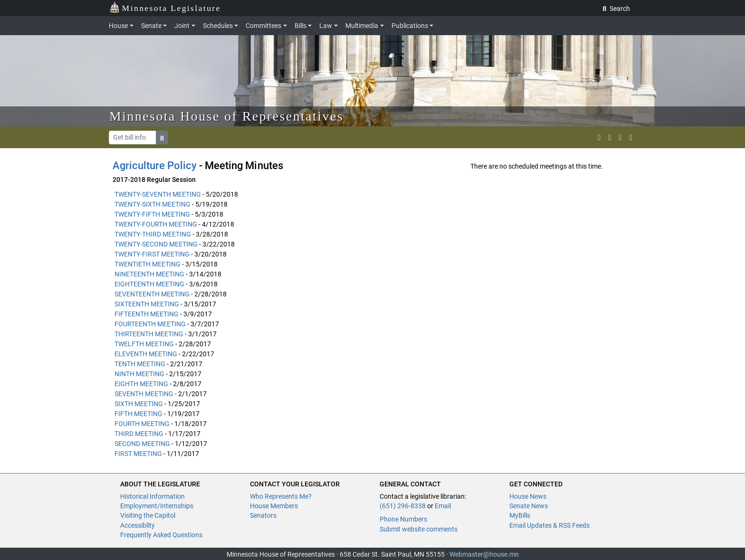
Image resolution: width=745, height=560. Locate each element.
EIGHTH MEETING (141, 384)
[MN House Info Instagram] (610, 137)
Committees (263, 26)
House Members (274, 506)
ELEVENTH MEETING (146, 354)
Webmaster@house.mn (484, 554)
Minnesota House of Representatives (226, 116)
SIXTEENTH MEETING (147, 304)
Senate (151, 26)
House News (528, 496)
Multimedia (362, 26)
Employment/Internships (157, 506)
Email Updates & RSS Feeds (549, 525)
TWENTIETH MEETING (148, 264)
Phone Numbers (403, 519)
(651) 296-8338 (403, 506)
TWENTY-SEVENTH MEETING (158, 194)
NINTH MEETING (139, 374)
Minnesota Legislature (165, 7)
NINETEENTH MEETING (149, 274)
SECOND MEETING (142, 444)
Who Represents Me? (281, 496)
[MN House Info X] (599, 137)
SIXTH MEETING (139, 404)
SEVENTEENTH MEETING (152, 294)
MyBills (520, 515)
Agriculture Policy (155, 166)
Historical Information (153, 496)
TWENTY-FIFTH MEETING (152, 214)
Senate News (529, 506)
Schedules (218, 26)
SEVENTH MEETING (144, 394)
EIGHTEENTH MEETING (149, 284)
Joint (182, 26)
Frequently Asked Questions (161, 535)
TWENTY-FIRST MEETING (152, 254)
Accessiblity (138, 525)
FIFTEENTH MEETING (147, 314)
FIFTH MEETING (138, 414)
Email (443, 506)
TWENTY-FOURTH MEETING (156, 224)
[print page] (631, 137)
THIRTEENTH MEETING (149, 334)
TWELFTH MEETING (144, 344)
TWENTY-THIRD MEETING (153, 234)
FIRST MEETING (138, 454)
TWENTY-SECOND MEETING (156, 244)
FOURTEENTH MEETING (150, 324)
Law (326, 26)
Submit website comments (419, 529)
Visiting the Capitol (148, 515)
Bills (301, 26)
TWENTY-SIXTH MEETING (153, 204)
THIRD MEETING (139, 434)
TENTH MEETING (140, 364)
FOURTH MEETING (142, 424)
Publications (410, 26)
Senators (263, 515)
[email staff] (621, 137)
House (118, 26)
